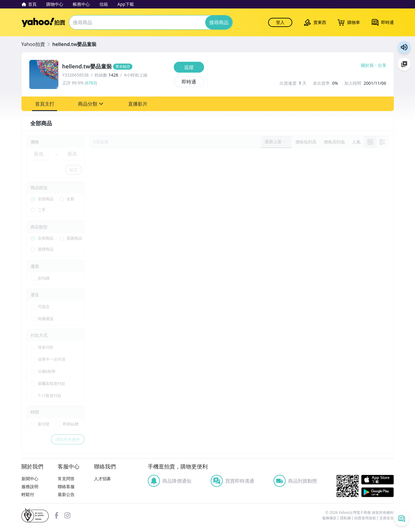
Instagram (67, 515)
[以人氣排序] (356, 142)
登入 (280, 22)
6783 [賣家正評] (91, 83)
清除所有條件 (68, 439)
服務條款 (329, 518)
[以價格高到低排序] (334, 142)
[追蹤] (189, 67)
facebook (57, 515)
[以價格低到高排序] (306, 142)
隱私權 (345, 518)
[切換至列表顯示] (382, 142)
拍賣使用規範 (365, 518)
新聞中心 (30, 479)
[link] (370, 142)
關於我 (367, 65)
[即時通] (189, 82)
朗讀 (404, 47)
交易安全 (387, 518)
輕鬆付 (28, 494)
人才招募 (102, 479)
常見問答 (66, 479)
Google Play (378, 492)
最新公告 (66, 494)
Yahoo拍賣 (43, 22)
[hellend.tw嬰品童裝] (116, 67)
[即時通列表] (402, 519)
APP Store (378, 480)
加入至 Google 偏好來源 (404, 64)
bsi (35, 515)
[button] (45, 104)
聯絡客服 (66, 486)
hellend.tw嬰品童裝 (74, 44)
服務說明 (30, 486)
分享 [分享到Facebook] (382, 65)
